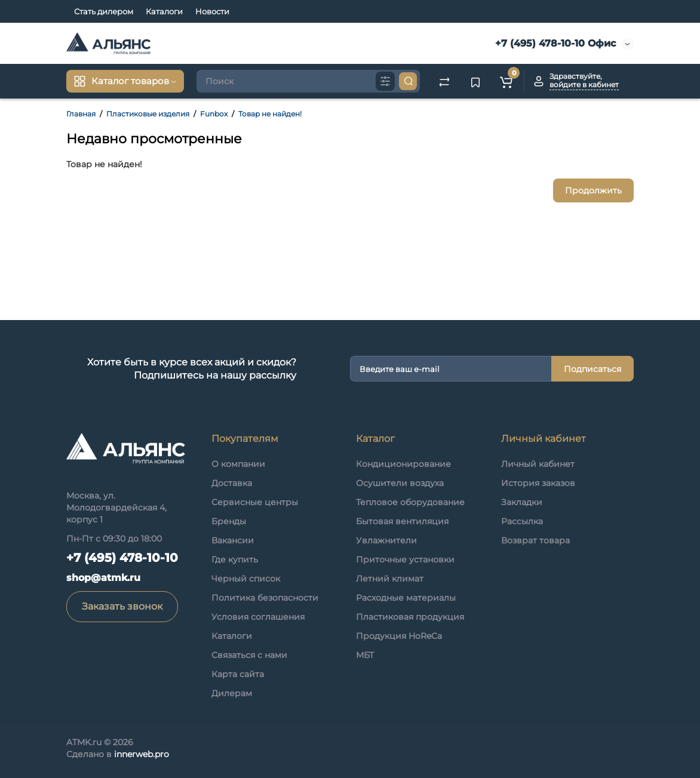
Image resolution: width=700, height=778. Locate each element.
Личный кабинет (538, 464)
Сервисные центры (255, 502)
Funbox (214, 114)
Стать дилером (104, 11)
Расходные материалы (406, 598)
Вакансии (233, 540)
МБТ (365, 655)
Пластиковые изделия (148, 114)
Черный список (246, 579)
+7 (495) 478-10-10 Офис (554, 43)
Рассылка (522, 521)
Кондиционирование (403, 464)
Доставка (232, 483)
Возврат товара (535, 540)
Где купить (235, 559)
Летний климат (390, 579)
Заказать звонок (122, 606)
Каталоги (164, 11)
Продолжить (593, 190)
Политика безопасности (265, 598)
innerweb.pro (142, 754)
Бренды (229, 521)
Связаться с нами (249, 655)
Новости (212, 11)
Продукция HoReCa (399, 636)
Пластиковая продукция (410, 617)
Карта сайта (238, 674)
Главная (81, 114)
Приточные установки (405, 559)
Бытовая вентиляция (402, 521)
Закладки (522, 502)
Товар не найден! (270, 114)
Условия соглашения (258, 617)
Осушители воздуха (400, 483)
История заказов (538, 483)
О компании (238, 464)
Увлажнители (386, 540)
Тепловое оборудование (410, 502)
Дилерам (232, 693)
